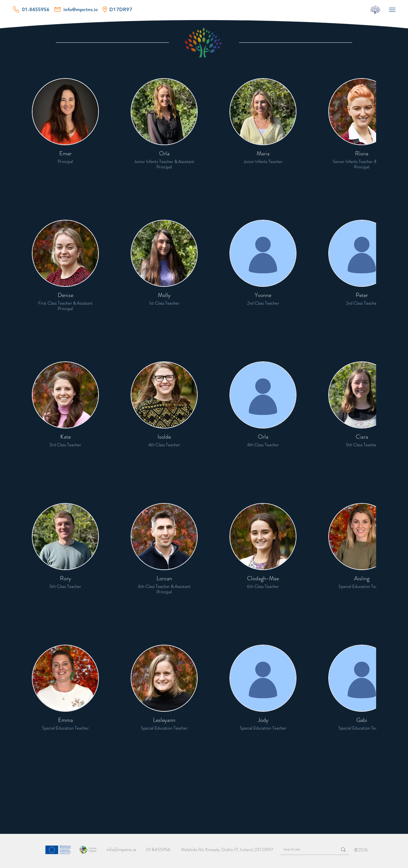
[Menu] (392, 10)
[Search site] (304, 849)
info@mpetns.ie (121, 849)
